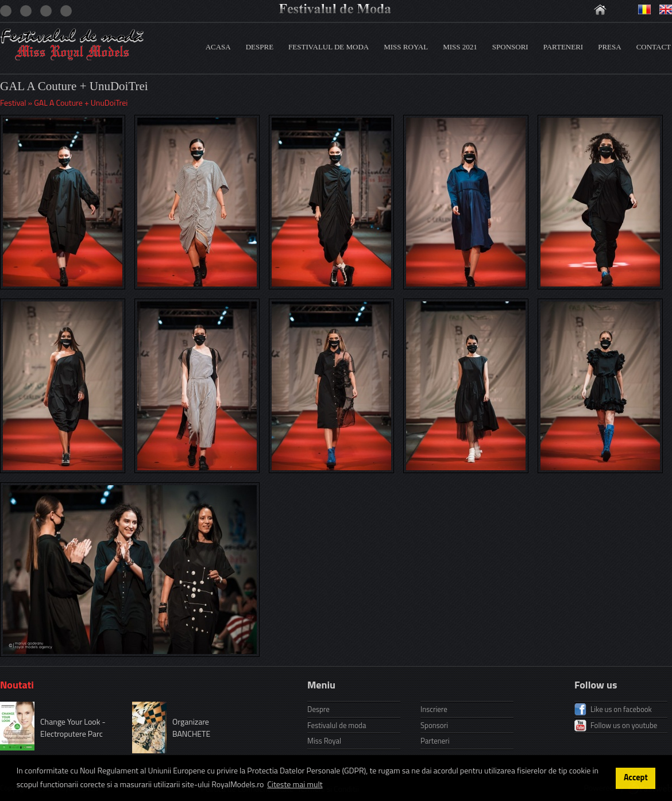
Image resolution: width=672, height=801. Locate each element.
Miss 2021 (460, 47)
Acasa (218, 47)
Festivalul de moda (329, 47)
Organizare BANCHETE (191, 728)
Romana (644, 9)
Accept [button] (636, 777)
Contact (654, 47)
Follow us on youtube (624, 725)
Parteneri (563, 47)
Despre (260, 47)
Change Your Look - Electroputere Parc (73, 728)
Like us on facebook (621, 709)
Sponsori (510, 47)
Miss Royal (406, 47)
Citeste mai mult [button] (295, 784)
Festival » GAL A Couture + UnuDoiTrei (64, 102)
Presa (609, 47)
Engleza (666, 9)
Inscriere (434, 709)
